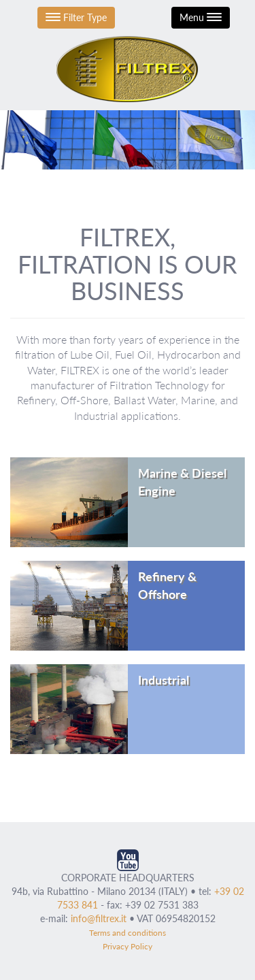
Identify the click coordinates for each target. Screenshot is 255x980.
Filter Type (76, 17)
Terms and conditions (128, 933)
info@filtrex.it (99, 918)
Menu (201, 17)
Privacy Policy (128, 946)
